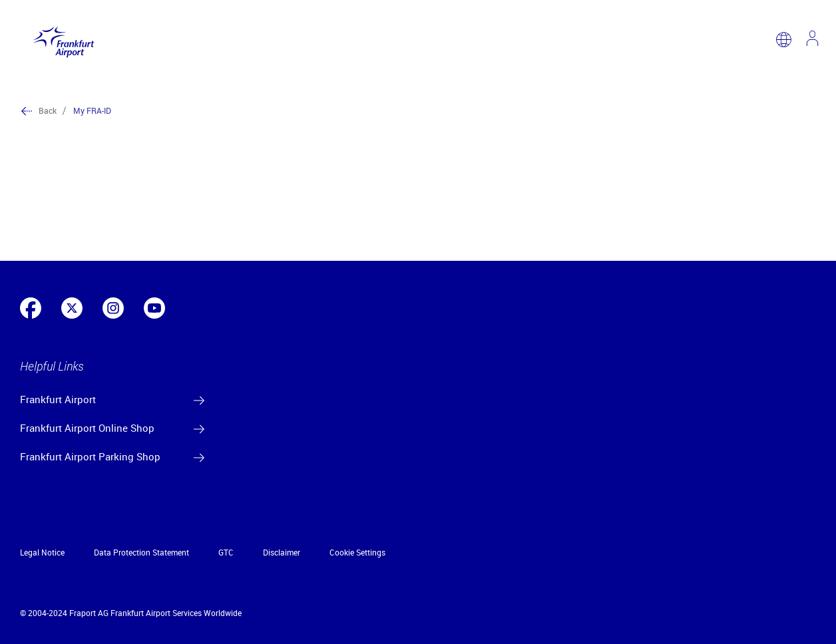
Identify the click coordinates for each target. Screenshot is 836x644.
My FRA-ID (92, 110)
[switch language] (784, 40)
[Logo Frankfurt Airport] (60, 39)
